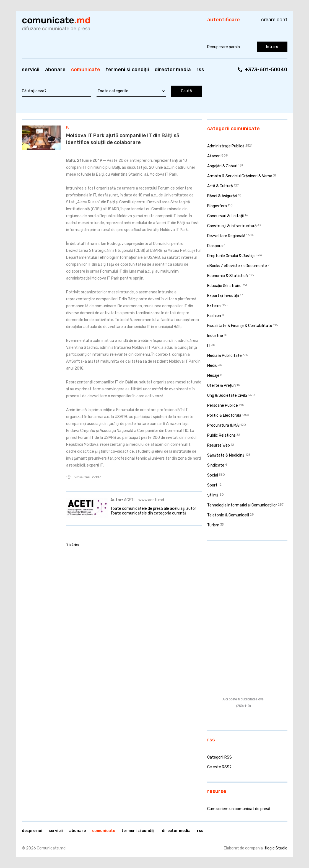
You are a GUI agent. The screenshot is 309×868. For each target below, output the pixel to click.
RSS (200, 70)
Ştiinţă (213, 495)
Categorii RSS (220, 757)
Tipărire (73, 545)
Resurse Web (219, 445)
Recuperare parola (224, 47)
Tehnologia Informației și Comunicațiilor (242, 505)
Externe (214, 306)
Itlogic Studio (276, 848)
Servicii (31, 70)
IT (68, 127)
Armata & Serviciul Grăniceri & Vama (240, 176)
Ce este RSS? (219, 767)
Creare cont (274, 20)
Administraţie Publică (226, 146)
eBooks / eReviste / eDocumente (237, 266)
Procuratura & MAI (223, 425)
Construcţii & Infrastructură (232, 226)
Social (213, 475)
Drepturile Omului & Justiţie (232, 256)
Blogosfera (217, 206)
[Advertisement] (242, 581)
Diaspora (215, 246)
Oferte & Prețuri (221, 386)
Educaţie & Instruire (224, 286)
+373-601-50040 (266, 70)
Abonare (55, 70)
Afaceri (214, 156)
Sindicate (216, 465)
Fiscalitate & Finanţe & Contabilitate (240, 326)
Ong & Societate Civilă (227, 395)
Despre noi (32, 831)
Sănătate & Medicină (226, 455)
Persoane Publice (223, 405)
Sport (212, 485)
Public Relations (221, 435)
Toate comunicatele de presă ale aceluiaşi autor (153, 509)
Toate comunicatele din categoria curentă (148, 513)
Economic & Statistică (228, 276)
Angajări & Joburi (222, 166)
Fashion (214, 316)
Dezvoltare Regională (226, 236)
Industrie (215, 336)
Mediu (212, 366)
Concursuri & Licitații (225, 216)
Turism (213, 525)
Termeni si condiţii (127, 70)
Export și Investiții (223, 296)
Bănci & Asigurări (222, 196)
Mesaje (213, 376)
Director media (173, 70)
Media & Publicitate (224, 356)
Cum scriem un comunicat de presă (239, 809)
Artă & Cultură (220, 186)
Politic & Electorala (224, 415)
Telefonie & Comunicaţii (228, 515)
